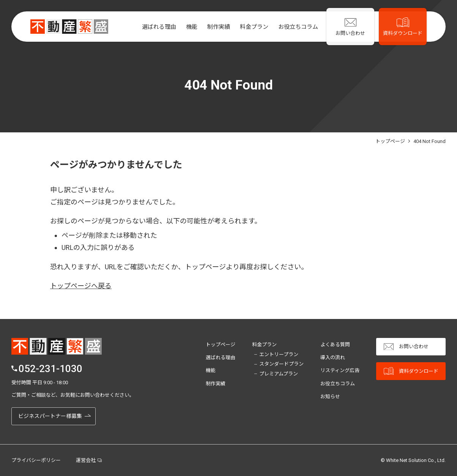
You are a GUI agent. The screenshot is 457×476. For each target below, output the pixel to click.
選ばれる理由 (156, 27)
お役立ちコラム (295, 27)
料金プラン (251, 27)
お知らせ (330, 397)
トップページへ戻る (81, 286)
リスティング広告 (340, 370)
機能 (189, 27)
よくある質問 (335, 345)
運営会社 (86, 460)
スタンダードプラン (281, 364)
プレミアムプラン (279, 374)
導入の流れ (333, 357)
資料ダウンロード (411, 371)
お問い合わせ (406, 347)
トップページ (221, 345)
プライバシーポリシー (36, 460)
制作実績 (216, 27)
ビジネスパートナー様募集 (50, 416)
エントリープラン (279, 354)
